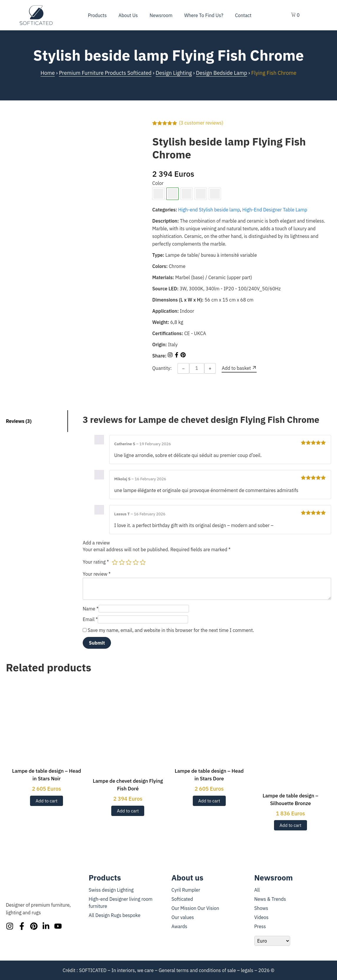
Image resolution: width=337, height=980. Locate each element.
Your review (97, 574)
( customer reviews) (201, 123)
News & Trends (270, 899)
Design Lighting (174, 73)
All (257, 890)
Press (260, 926)
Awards (180, 926)
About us (128, 15)
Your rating (96, 562)
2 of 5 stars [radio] (122, 562)
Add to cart (47, 801)
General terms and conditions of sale (197, 970)
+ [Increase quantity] (210, 368)
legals (247, 970)
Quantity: (162, 368)
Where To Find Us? (204, 15)
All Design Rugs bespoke (114, 915)
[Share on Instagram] (171, 356)
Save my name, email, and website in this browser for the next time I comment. (171, 630)
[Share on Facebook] (177, 356)
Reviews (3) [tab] (19, 421)
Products (97, 15)
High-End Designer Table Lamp (275, 210)
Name (91, 609)
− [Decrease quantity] (183, 368)
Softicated (182, 899)
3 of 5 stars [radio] (129, 562)
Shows (261, 908)
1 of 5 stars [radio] (115, 562)
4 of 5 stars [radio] (136, 562)
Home (48, 73)
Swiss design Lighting (111, 890)
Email (90, 619)
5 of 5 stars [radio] (143, 562)
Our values (183, 917)
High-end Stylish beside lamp (209, 210)
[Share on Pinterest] (183, 356)
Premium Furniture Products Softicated (105, 73)
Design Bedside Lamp (222, 73)
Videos (262, 917)
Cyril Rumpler (186, 890)
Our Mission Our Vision (195, 908)
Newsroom (161, 15)
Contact (243, 15)
